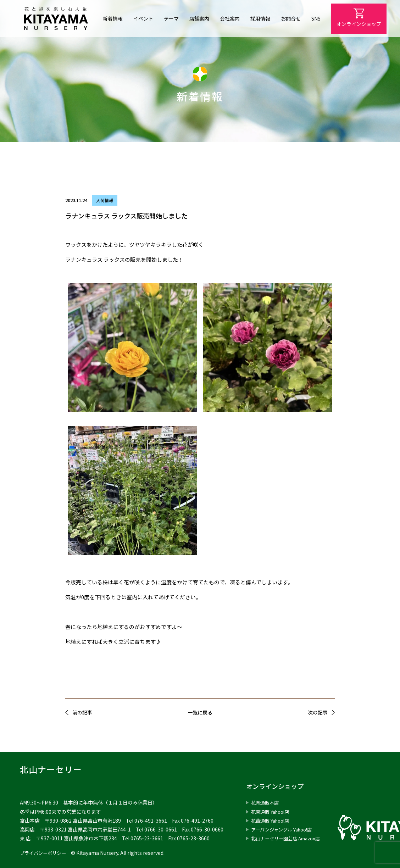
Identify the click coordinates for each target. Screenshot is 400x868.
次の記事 (318, 712)
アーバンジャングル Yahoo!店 (284, 829)
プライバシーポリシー (45, 853)
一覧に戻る (200, 712)
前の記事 (82, 712)
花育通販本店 (266, 802)
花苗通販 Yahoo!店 (272, 820)
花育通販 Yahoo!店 (272, 812)
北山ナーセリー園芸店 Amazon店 (289, 838)
